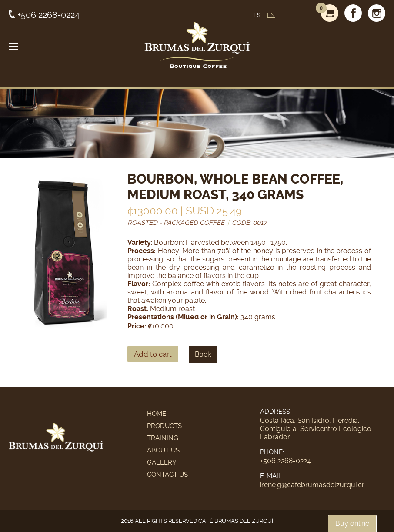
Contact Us (167, 475)
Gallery (162, 462)
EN (271, 15)
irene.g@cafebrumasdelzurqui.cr (312, 485)
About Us (163, 450)
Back (203, 354)
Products (164, 426)
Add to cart (153, 354)
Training (163, 438)
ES (257, 15)
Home (157, 414)
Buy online (352, 524)
